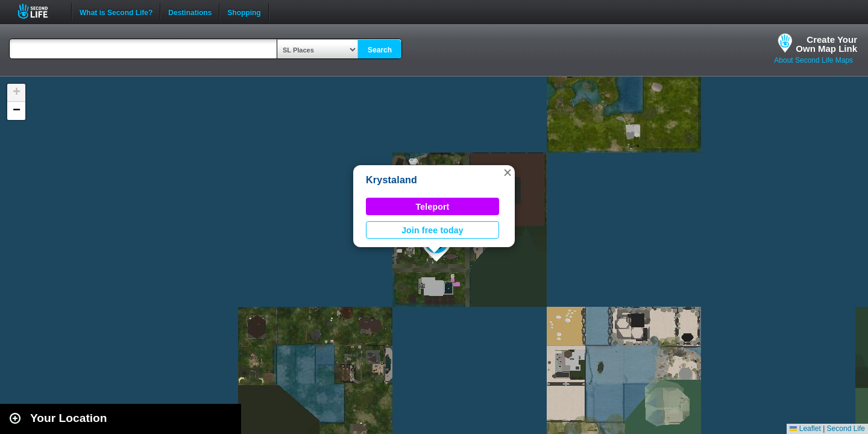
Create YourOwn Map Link (826, 44)
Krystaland (392, 180)
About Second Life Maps (813, 60)
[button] (508, 172)
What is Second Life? (116, 11)
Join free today (432, 230)
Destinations (190, 11)
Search (380, 50)
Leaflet (805, 429)
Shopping (244, 11)
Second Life (39, 11)
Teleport (433, 207)
